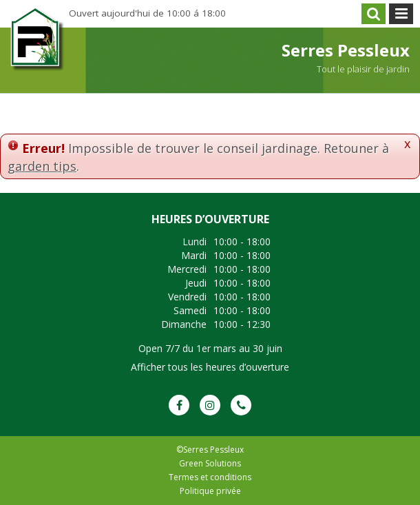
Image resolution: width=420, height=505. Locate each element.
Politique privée (210, 491)
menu (401, 14)
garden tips (42, 166)
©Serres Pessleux (210, 450)
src (374, 14)
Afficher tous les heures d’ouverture (210, 367)
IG (210, 405)
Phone (241, 405)
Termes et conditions (210, 477)
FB (179, 405)
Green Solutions (210, 463)
